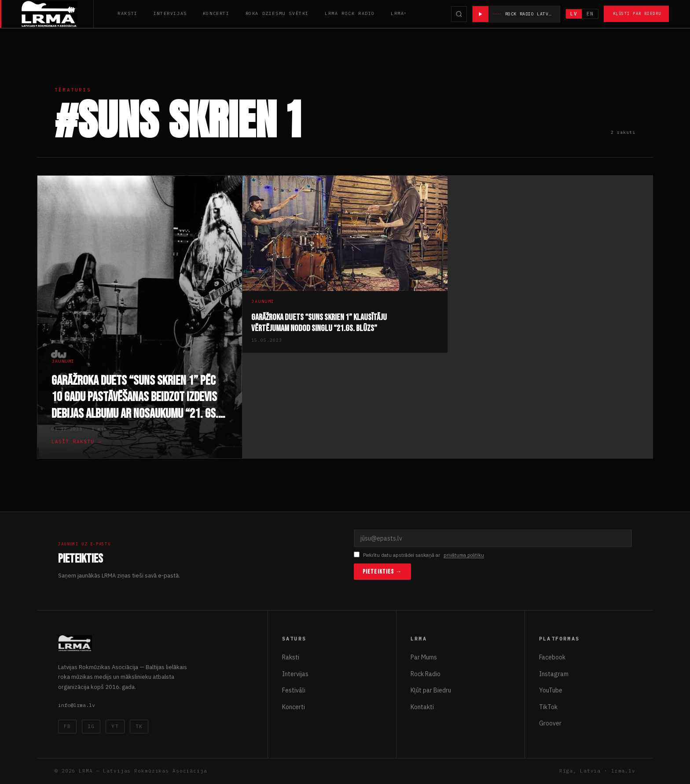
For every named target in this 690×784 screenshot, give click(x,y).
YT (115, 726)
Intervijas (170, 13)
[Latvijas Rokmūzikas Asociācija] (57, 14)
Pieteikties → (382, 572)
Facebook (552, 657)
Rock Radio (426, 674)
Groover (550, 723)
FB (67, 726)
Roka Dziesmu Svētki (277, 13)
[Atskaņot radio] (481, 14)
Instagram (554, 674)
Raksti (128, 13)
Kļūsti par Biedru (637, 13)
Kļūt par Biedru (431, 690)
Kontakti (422, 707)
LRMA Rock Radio (350, 13)
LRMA (397, 13)
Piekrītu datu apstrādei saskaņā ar (419, 555)
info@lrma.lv (77, 705)
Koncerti (216, 13)
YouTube (551, 690)
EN (590, 14)
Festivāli (294, 690)
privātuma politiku (464, 555)
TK (139, 726)
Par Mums (424, 657)
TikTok (548, 707)
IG (91, 726)
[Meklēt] (459, 14)
